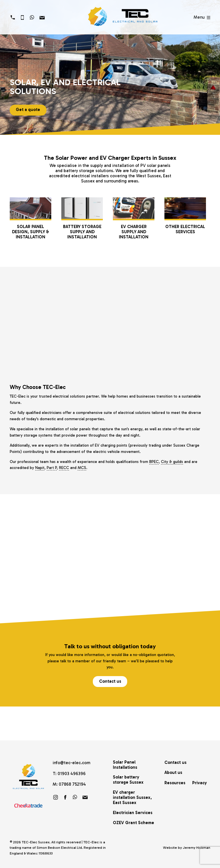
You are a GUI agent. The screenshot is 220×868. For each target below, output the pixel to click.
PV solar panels (155, 166)
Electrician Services (133, 813)
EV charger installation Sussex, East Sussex (132, 797)
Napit (40, 468)
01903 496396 (72, 774)
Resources (175, 783)
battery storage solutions (88, 171)
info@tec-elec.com (71, 763)
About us (173, 772)
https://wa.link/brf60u (75, 797)
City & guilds (172, 462)
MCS (82, 468)
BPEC (154, 462)
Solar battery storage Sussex (128, 780)
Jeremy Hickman (197, 848)
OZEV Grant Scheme (133, 823)
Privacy (200, 783)
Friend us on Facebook (65, 797)
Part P (52, 468)
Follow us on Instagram (56, 797)
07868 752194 (72, 784)
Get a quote (28, 110)
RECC (64, 468)
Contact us (110, 681)
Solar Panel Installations (125, 765)
